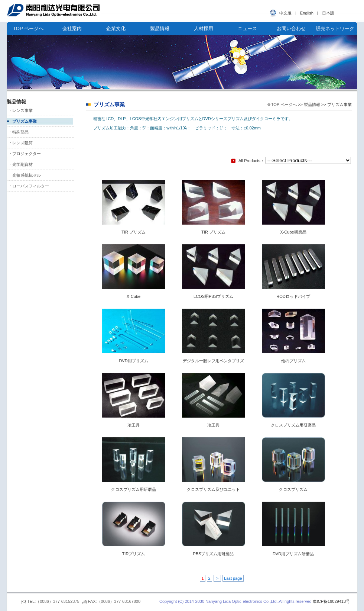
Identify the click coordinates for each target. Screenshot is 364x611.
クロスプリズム (293, 489)
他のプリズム (293, 361)
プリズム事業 (25, 121)
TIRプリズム (134, 554)
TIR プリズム (134, 232)
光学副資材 (22, 164)
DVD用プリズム (133, 361)
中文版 (285, 13)
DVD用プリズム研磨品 (293, 554)
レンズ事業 (22, 110)
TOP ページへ (28, 28)
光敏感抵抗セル (27, 175)
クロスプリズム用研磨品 (293, 425)
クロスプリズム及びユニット (213, 489)
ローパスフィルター (31, 186)
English (307, 13)
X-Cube (134, 296)
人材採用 (204, 28)
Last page (233, 578)
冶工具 (134, 425)
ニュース (247, 28)
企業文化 (116, 28)
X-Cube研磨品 (293, 232)
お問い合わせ (291, 28)
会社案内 (72, 28)
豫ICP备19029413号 (331, 601)
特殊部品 (20, 132)
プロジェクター (27, 154)
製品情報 (160, 28)
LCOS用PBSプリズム (213, 296)
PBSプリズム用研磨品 (213, 554)
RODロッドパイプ (293, 296)
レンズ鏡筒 (22, 143)
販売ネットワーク (335, 28)
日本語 (328, 13)
